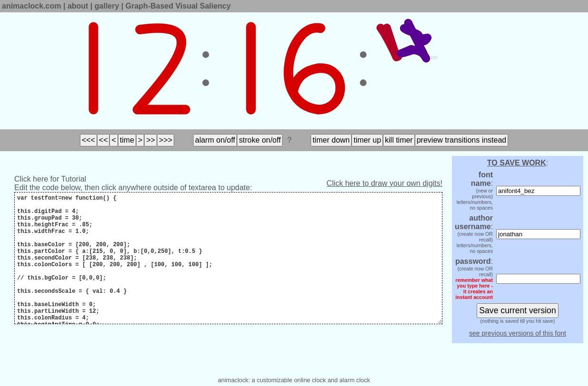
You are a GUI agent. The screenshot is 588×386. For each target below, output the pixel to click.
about (78, 6)
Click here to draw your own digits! (384, 183)
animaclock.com (32, 6)
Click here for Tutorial (50, 179)
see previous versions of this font (518, 333)
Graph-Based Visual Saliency (178, 6)
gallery (107, 6)
